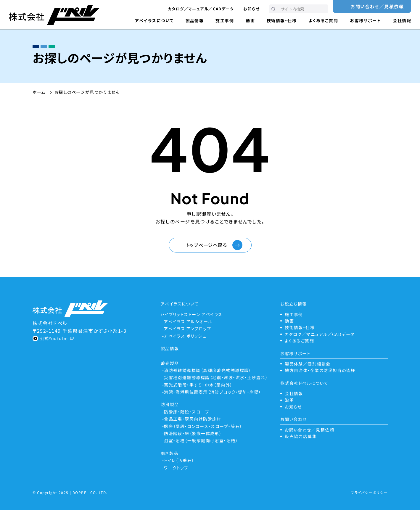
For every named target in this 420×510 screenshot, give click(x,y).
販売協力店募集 (301, 436)
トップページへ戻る (207, 245)
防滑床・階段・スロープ (187, 412)
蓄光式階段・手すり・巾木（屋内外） (198, 385)
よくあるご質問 (323, 20)
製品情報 (195, 20)
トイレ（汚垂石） (179, 460)
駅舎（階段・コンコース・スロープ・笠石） (203, 426)
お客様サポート (365, 20)
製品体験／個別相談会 (308, 364)
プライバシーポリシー (369, 492)
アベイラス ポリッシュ (185, 336)
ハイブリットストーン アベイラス (192, 314)
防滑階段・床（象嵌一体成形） (193, 433)
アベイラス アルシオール (188, 321)
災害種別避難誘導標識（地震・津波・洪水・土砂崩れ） (216, 377)
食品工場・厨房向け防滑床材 (193, 419)
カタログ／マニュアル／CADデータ (201, 9)
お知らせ (251, 9)
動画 (250, 20)
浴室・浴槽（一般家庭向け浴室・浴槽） (201, 440)
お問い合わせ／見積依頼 (377, 6)
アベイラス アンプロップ (188, 329)
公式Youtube (54, 338)
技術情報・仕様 (282, 20)
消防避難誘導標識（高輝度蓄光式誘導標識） (208, 370)
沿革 (289, 400)
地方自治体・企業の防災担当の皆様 (320, 370)
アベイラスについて (154, 20)
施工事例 (225, 20)
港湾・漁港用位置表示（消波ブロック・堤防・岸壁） (213, 392)
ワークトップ (176, 468)
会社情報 (402, 20)
